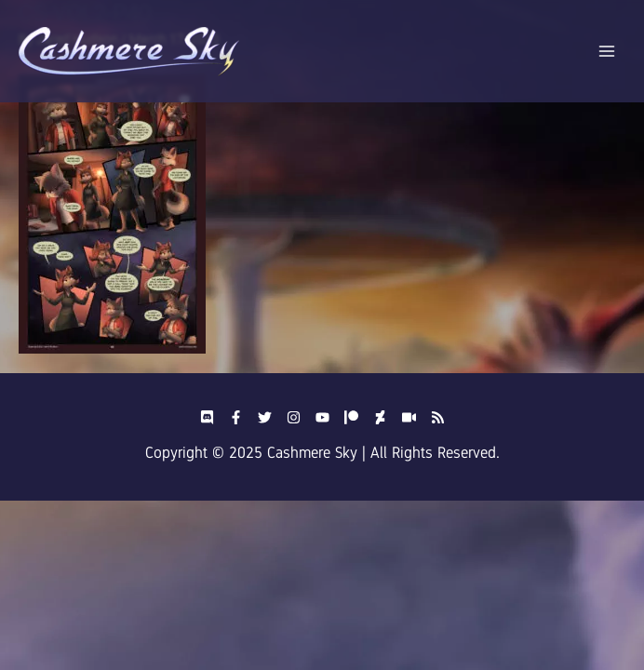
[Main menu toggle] (607, 52)
